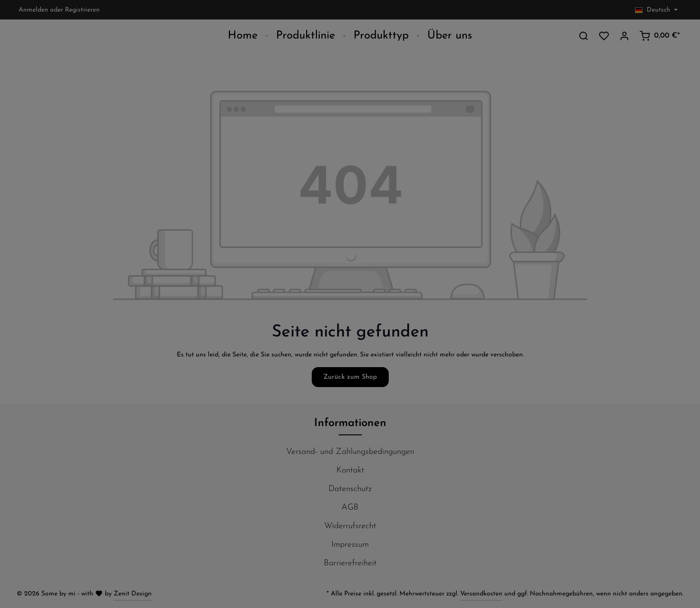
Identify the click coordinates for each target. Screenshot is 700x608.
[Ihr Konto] (624, 36)
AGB (350, 508)
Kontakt (350, 470)
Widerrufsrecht (350, 526)
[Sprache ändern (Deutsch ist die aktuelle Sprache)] (656, 10)
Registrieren (82, 10)
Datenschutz (350, 489)
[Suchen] (584, 36)
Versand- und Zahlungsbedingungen (350, 452)
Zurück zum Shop (350, 377)
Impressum (350, 545)
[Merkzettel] (604, 36)
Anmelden (33, 10)
